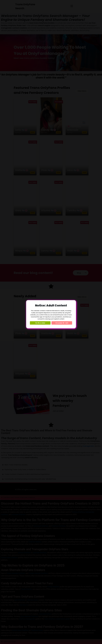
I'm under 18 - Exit (62, 323)
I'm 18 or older (40, 323)
